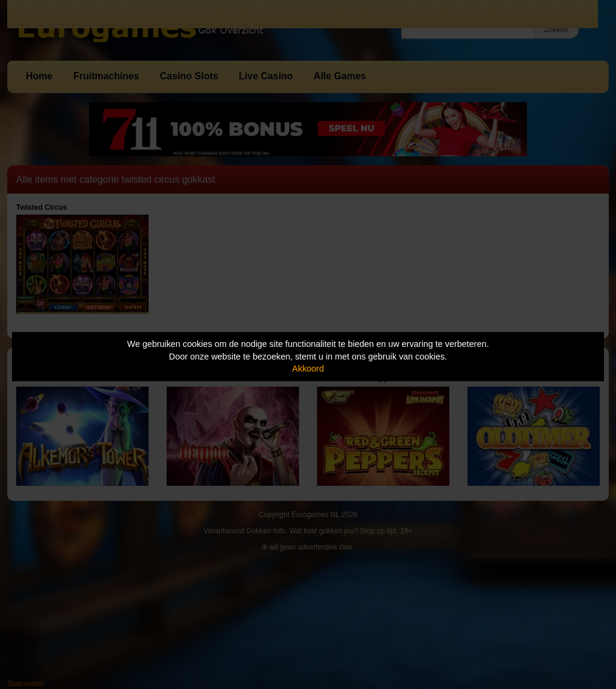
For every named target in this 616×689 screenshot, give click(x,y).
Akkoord (308, 369)
